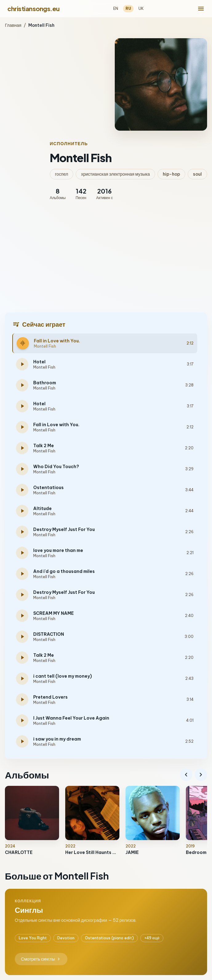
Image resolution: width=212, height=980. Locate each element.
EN (116, 8)
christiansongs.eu (34, 8)
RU (128, 8)
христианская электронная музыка (115, 174)
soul (197, 174)
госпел (62, 174)
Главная (13, 25)
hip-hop (171, 174)
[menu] (201, 9)
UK (141, 8)
